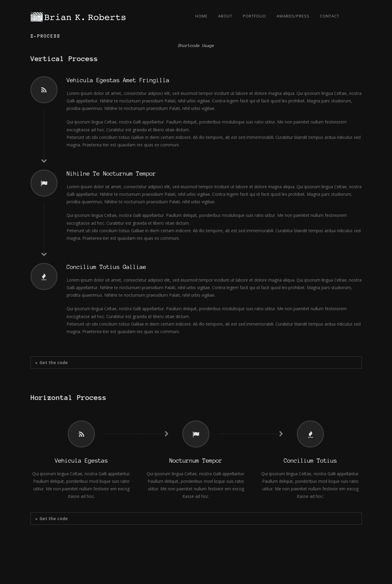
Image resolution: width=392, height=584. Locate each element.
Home (201, 16)
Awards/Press (293, 16)
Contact (330, 16)
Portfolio (254, 16)
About (225, 16)
